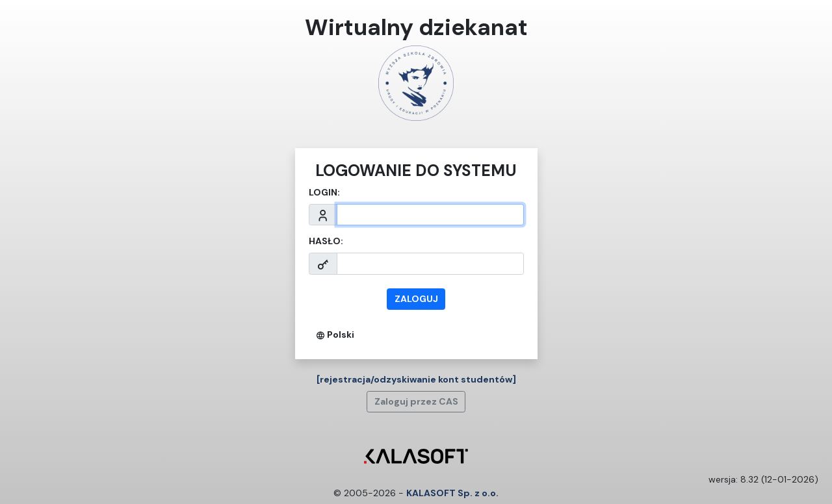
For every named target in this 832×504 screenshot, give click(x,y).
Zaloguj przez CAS (416, 401)
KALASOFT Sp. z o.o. (452, 493)
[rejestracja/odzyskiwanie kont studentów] (416, 379)
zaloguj (416, 299)
